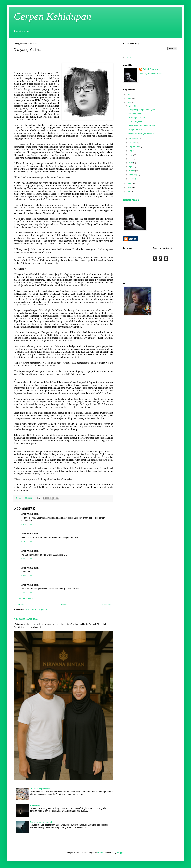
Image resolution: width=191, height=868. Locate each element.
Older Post (107, 605)
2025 (129, 94)
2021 (129, 187)
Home (64, 605)
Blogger (120, 853)
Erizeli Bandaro (150, 69)
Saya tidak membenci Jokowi (142, 125)
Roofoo (101, 853)
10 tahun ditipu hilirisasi (41, 789)
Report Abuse (131, 200)
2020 (129, 192)
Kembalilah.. (36, 805)
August (132, 151)
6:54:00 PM (27, 576)
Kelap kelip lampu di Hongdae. (142, 109)
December (134, 106)
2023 (129, 102)
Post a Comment (26, 599)
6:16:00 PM (27, 542)
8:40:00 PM (27, 593)
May (131, 162)
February (133, 174)
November (134, 139)
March (132, 171)
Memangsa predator (137, 118)
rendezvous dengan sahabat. (142, 133)
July (131, 154)
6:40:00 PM (27, 559)
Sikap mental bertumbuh (41, 822)
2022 (129, 184)
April (131, 166)
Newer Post (20, 605)
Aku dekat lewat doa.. (26, 619)
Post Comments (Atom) (37, 610)
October (133, 142)
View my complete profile (151, 74)
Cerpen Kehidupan (52, 16)
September (134, 146)
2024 (129, 99)
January (133, 179)
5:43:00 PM (27, 525)
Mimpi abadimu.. (136, 129)
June (131, 159)
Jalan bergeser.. (136, 121)
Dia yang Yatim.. (136, 113)
